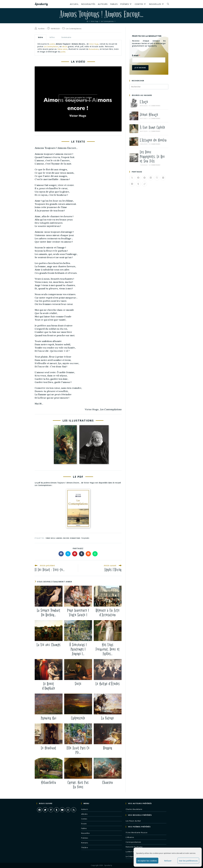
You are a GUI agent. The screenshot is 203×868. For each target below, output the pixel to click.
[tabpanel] (78, 48)
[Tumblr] (57, 810)
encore (66, 538)
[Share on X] (68, 554)
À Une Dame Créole (153, 127)
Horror (108, 748)
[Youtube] (62, 810)
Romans (85, 843)
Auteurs (85, 809)
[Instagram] (68, 810)
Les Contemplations (74, 29)
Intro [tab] (40, 37)
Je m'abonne (140, 68)
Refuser (168, 861)
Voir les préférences (188, 861)
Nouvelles (85, 833)
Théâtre (85, 847)
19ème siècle (72, 49)
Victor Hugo (95, 44)
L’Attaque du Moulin (153, 140)
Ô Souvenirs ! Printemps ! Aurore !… (78, 649)
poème (53, 44)
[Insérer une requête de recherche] (149, 87)
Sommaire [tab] (66, 37)
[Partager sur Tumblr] (82, 554)
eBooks (84, 814)
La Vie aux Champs (49, 645)
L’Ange (144, 102)
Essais (84, 823)
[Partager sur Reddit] (88, 554)
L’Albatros (130, 837)
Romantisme (106, 49)
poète (80, 51)
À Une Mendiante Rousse (137, 832)
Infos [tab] (52, 37)
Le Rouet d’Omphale (49, 686)
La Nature (108, 718)
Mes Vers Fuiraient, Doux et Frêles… (108, 649)
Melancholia (49, 782)
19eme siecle (50, 538)
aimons (59, 538)
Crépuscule (78, 718)
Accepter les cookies (147, 861)
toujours (85, 538)
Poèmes (85, 838)
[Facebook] (39, 810)
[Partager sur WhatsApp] (95, 554)
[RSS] (74, 810)
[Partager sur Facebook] (61, 554)
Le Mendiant (49, 748)
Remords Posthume (134, 847)
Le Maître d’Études (108, 684)
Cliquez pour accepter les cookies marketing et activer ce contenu (78, 99)
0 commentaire (155, 106)
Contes (84, 819)
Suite (78, 684)
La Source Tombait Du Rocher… (49, 613)
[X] (45, 810)
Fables (84, 828)
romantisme (75, 538)
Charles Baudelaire (134, 809)
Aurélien (41, 29)
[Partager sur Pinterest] (75, 554)
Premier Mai (49, 718)
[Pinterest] (51, 810)
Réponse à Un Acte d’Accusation (108, 613)
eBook (70, 46)
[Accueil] (84, 21)
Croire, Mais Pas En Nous (78, 785)
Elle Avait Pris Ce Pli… (78, 750)
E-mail (136, 55)
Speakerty (45, 4)
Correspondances (133, 842)
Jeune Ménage (149, 115)
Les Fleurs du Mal (133, 821)
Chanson (108, 782)
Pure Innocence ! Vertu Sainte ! (78, 613)
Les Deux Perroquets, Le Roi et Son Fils (152, 157)
